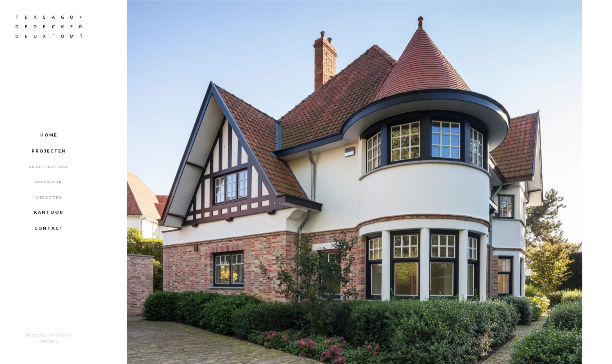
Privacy (49, 341)
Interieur (49, 182)
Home (49, 135)
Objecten (49, 197)
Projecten (49, 151)
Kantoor (49, 212)
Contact (49, 228)
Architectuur (49, 167)
